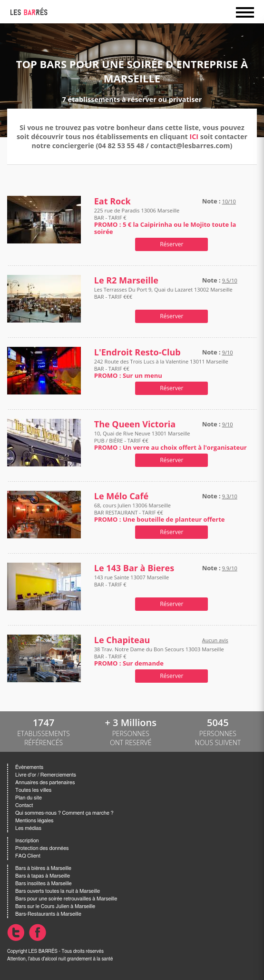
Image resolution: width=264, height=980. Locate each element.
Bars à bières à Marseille (43, 868)
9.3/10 (230, 496)
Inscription (27, 841)
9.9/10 (230, 568)
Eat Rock (112, 201)
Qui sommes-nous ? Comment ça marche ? (64, 813)
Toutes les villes (33, 790)
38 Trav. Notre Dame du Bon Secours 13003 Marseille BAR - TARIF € (159, 656)
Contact (24, 805)
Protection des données (42, 848)
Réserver (171, 244)
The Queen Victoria (135, 424)
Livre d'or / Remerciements (46, 775)
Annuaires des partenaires (45, 783)
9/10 (228, 352)
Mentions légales (34, 821)
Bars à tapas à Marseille (43, 876)
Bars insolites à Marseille (44, 884)
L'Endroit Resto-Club (137, 352)
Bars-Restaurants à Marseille (48, 914)
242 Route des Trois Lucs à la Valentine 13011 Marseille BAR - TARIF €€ (161, 369)
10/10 (229, 201)
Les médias (28, 828)
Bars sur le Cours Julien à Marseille (55, 906)
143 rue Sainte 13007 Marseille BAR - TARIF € (132, 584)
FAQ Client (28, 856)
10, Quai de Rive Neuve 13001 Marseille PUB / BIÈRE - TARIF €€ (171, 440)
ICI (194, 136)
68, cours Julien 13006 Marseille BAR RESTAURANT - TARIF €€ (160, 512)
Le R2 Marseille (126, 280)
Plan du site (29, 798)
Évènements (29, 767)
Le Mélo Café (121, 496)
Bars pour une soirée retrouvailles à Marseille (66, 899)
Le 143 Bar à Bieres (134, 568)
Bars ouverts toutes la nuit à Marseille (58, 891)
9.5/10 (230, 280)
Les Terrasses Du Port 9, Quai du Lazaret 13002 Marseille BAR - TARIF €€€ (163, 297)
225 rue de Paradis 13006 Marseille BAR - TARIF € (165, 221)
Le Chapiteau (122, 640)
